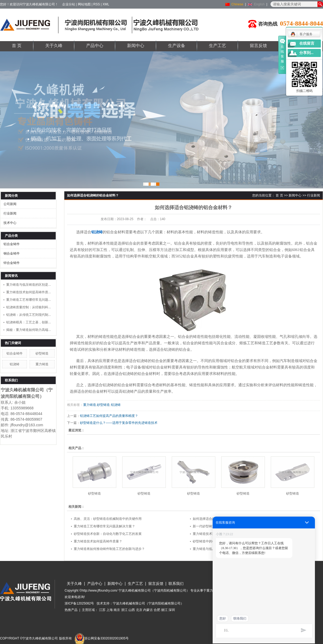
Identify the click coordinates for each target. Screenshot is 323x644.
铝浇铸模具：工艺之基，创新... (29, 322)
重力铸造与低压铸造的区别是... (29, 285)
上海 (110, 610)
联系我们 (176, 584)
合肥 (157, 610)
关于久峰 (54, 46)
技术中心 (10, 223)
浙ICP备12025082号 (79, 603)
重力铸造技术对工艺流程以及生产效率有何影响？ (228, 534)
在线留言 (307, 43)
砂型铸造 (42, 353)
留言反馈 (258, 46)
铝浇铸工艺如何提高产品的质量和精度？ (109, 416)
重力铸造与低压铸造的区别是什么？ (219, 549)
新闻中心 (136, 46)
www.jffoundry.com (282, 620)
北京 (139, 610)
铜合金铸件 (12, 253)
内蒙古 (148, 610)
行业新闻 (10, 213)
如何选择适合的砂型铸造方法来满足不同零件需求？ (230, 519)
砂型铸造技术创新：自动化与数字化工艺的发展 (108, 534)
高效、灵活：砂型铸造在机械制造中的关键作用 (108, 519)
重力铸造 (42, 364)
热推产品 (71, 610)
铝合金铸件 (12, 244)
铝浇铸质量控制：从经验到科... (29, 307)
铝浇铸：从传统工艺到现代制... (29, 315)
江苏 (102, 610)
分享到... (306, 53)
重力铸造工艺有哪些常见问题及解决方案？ (104, 526)
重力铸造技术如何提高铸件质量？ (98, 541)
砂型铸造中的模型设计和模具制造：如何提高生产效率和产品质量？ (241, 541)
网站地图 (84, 4)
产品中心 (95, 46)
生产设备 (177, 46)
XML (106, 4)
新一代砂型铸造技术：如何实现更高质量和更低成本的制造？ (236, 526)
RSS (97, 4)
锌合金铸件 (12, 263)
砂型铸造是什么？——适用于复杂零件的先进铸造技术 (119, 423)
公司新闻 (10, 204)
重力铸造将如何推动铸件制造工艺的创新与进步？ (109, 549)
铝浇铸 (15, 364)
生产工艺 (217, 46)
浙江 (124, 610)
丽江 (164, 610)
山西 (132, 610)
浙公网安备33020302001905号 (102, 638)
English (259, 4)
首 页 (17, 46)
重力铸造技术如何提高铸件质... (29, 292)
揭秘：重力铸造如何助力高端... (29, 330)
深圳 (172, 610)
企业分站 (69, 4)
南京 (117, 610)
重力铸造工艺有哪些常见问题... (29, 300)
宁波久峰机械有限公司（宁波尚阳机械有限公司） (148, 603)
